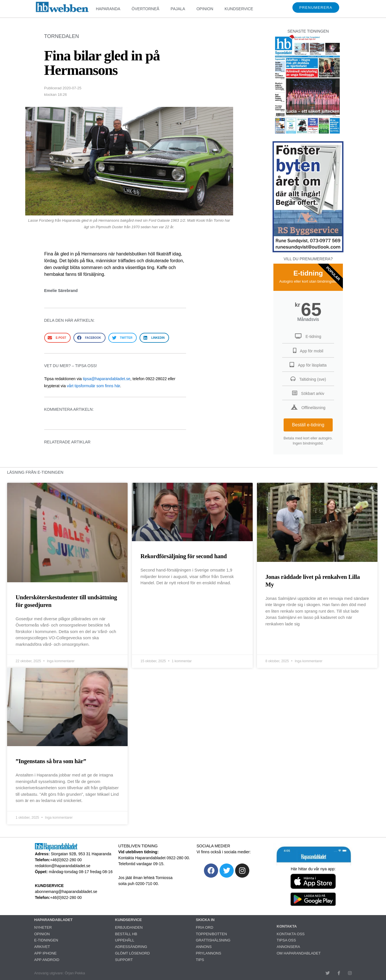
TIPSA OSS (286, 940)
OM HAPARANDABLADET (299, 953)
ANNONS (204, 947)
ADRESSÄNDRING (131, 947)
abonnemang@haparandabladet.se (66, 892)
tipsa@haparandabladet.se (107, 379)
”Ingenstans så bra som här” (51, 761)
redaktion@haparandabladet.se (63, 866)
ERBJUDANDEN (129, 927)
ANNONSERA (288, 947)
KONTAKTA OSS (291, 934)
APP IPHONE (46, 953)
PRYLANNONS (209, 953)
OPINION (205, 9)
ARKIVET (42, 947)
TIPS (200, 960)
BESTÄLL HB (126, 934)
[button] (57, 338)
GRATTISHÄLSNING (213, 940)
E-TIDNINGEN (46, 940)
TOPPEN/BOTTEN (212, 934)
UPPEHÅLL (125, 940)
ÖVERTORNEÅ (145, 9)
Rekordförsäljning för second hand (183, 556)
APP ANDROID (47, 960)
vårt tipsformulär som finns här (94, 386)
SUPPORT (124, 960)
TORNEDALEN (62, 36)
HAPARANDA (108, 9)
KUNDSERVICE (239, 9)
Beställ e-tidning (308, 425)
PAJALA (178, 9)
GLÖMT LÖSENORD (133, 953)
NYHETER (43, 927)
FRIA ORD (205, 927)
